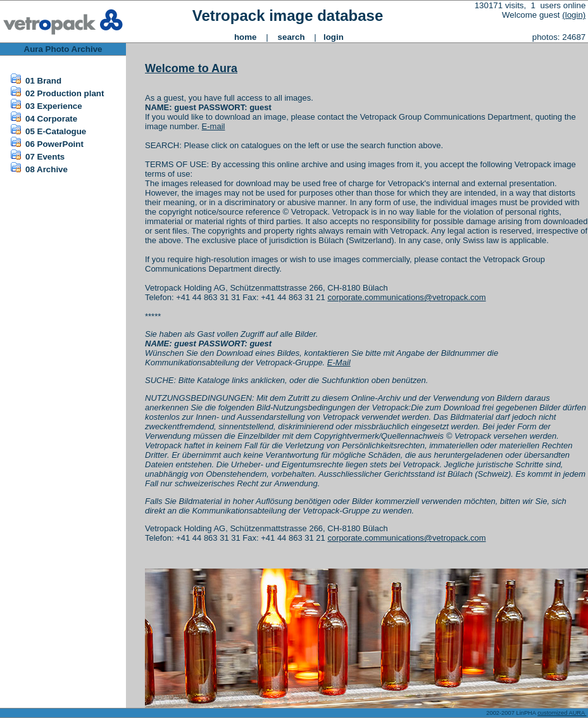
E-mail (214, 126)
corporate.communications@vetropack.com (406, 297)
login (334, 37)
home (246, 37)
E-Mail (339, 362)
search (291, 37)
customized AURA (562, 713)
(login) (574, 15)
